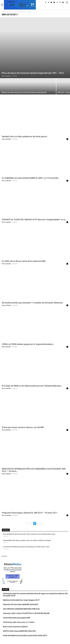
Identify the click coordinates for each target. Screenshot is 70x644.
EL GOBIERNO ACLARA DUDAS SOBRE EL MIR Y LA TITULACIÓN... (31, 178)
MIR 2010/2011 (22, 12)
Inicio (3, 12)
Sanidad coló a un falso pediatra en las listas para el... (25, 137)
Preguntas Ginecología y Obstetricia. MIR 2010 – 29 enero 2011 (30, 513)
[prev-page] (27, 523)
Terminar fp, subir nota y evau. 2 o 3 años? (19, 622)
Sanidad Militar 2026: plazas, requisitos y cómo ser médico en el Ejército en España (27, 540)
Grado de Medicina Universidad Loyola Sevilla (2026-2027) (25, 635)
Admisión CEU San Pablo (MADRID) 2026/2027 (21, 604)
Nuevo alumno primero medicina (15, 627)
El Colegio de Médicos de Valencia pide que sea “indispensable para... (32, 386)
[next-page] (42, 523)
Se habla (5, 589)
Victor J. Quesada (6, 76)
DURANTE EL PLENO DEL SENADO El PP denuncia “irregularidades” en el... (34, 220)
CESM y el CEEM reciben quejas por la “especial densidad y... (28, 344)
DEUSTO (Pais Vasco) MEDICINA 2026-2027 (20, 631)
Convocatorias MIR (11, 12)
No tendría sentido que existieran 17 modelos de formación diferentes (32, 303)
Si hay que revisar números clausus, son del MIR (23, 427)
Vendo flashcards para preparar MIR (17, 618)
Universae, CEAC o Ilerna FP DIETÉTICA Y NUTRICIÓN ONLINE (26, 613)
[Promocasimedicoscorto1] (13, 584)
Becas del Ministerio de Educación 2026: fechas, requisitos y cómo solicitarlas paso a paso (29, 534)
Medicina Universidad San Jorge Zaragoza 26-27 (21, 600)
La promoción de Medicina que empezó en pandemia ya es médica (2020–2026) (26, 547)
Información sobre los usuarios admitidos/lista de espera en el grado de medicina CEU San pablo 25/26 (35, 595)
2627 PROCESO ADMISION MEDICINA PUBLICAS (21, 609)
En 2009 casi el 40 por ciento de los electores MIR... (24, 261)
